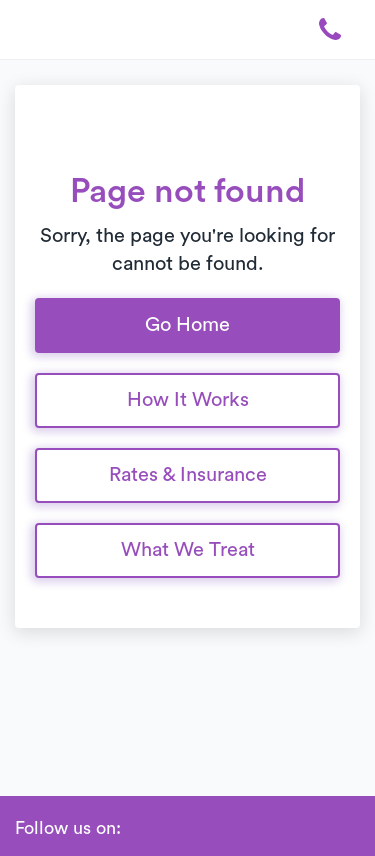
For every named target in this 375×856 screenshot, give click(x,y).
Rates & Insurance (188, 475)
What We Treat (188, 550)
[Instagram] (201, 829)
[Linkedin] (171, 829)
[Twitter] (231, 829)
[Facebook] (141, 829)
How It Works (188, 400)
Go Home (187, 325)
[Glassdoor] (261, 829)
